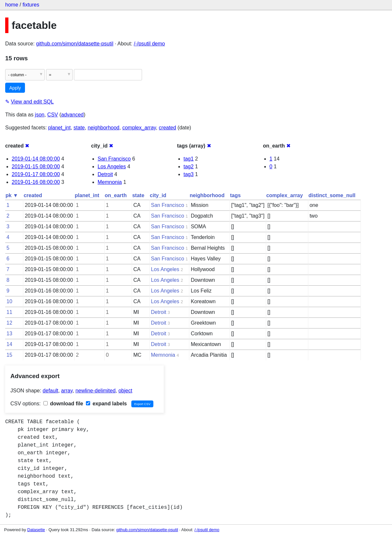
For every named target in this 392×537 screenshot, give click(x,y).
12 (9, 323)
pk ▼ (12, 195)
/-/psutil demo (149, 44)
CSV (53, 115)
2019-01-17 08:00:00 (36, 174)
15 (9, 355)
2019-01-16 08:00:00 (36, 182)
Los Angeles (112, 167)
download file (63, 404)
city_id (158, 195)
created (167, 128)
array (67, 391)
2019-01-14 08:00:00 (36, 159)
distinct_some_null (332, 195)
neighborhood (103, 128)
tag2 (189, 167)
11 (9, 312)
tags (235, 195)
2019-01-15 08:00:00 (36, 167)
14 (9, 344)
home (12, 5)
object (125, 391)
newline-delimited (96, 391)
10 (9, 301)
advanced (72, 115)
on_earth (116, 195)
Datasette (36, 530)
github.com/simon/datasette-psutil (75, 44)
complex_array (139, 128)
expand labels (106, 404)
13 (9, 334)
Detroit (105, 174)
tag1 (189, 159)
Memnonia (110, 182)
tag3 (189, 174)
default (51, 391)
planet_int (59, 128)
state (79, 128)
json (40, 115)
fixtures (31, 5)
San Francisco (114, 159)
